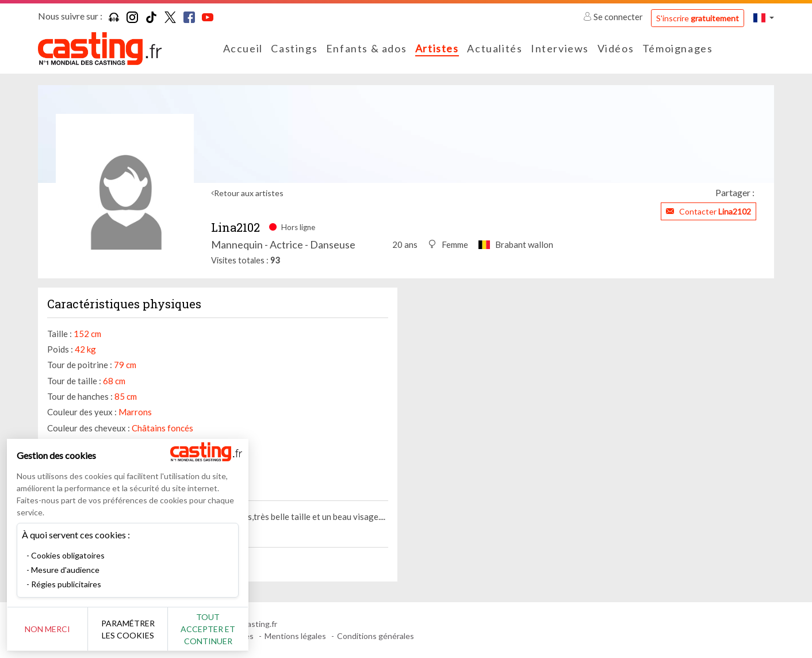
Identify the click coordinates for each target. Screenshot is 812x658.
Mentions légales (295, 636)
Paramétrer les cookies (128, 629)
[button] (764, 18)
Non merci (47, 629)
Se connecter (614, 17)
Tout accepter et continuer (208, 629)
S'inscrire (698, 18)
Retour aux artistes (249, 193)
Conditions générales (376, 636)
